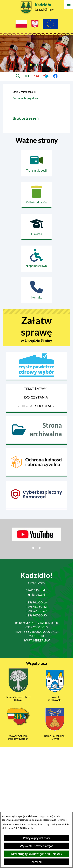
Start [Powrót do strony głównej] (15, 92)
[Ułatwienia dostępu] (27, 76)
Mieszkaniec (28, 92)
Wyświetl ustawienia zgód (37, 846)
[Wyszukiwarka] (18, 76)
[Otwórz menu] (69, 4)
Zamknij (36, 862)
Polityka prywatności (36, 838)
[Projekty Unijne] (50, 24)
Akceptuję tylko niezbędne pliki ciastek (36, 854)
